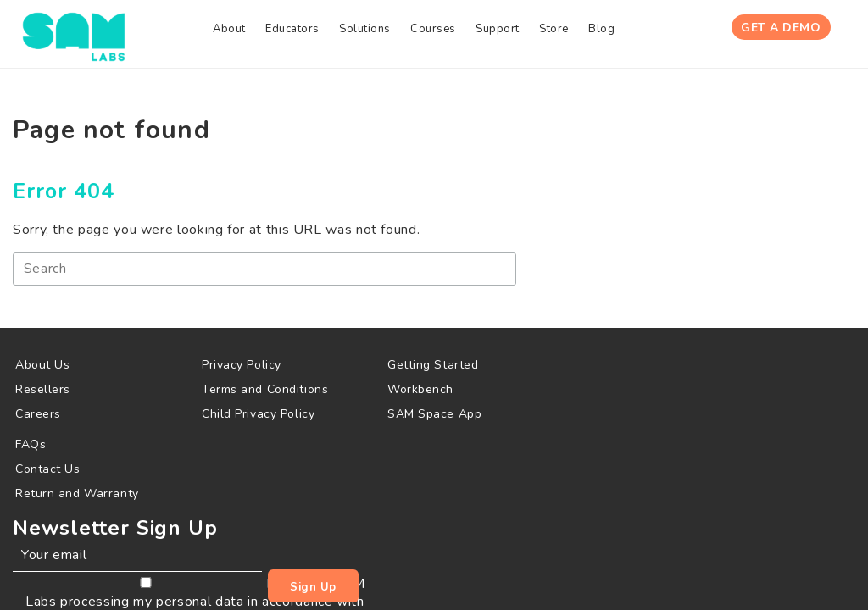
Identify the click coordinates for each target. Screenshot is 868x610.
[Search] (223, 274)
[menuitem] (169, 33)
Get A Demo (780, 33)
